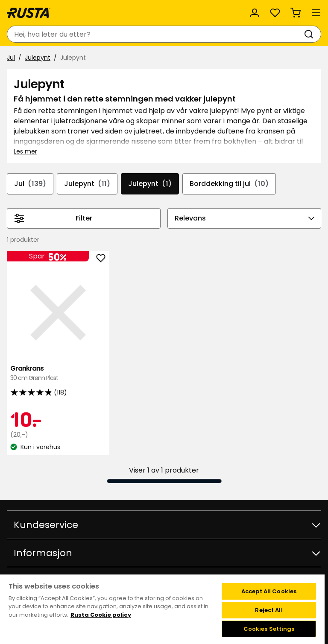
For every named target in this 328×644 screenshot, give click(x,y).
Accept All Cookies (269, 591)
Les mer (25, 151)
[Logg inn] (255, 13)
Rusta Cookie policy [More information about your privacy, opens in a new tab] (101, 615)
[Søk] (310, 34)
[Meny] (316, 13)
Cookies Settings (269, 629)
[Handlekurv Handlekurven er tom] (296, 13)
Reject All (269, 610)
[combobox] (155, 34)
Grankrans (58, 373)
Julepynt (38, 58)
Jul (11, 58)
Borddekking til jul (229, 184)
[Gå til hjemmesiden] (29, 13)
